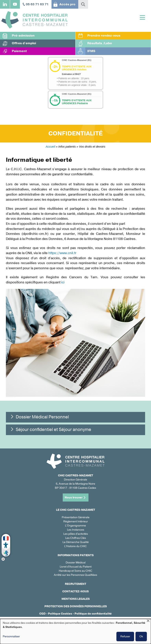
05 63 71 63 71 (37, 4)
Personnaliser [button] (11, 636)
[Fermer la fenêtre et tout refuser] (148, 621)
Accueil (50, 147)
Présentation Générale (76, 517)
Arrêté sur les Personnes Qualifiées (75, 575)
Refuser (125, 636)
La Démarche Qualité (76, 542)
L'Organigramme (75, 526)
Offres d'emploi (24, 43)
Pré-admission (23, 36)
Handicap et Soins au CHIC (75, 571)
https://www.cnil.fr (63, 253)
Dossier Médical (76, 563)
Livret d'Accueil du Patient (76, 567)
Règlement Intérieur (76, 521)
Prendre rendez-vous (104, 36)
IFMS (91, 51)
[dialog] (75, 631)
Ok (141, 636)
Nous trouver (74, 497)
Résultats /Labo (100, 43)
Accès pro (67, 4)
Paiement (19, 51)
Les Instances (76, 530)
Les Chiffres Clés (76, 538)
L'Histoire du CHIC (75, 546)
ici (63, 282)
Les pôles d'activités (76, 534)
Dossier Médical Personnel (42, 417)
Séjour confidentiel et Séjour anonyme (53, 430)
